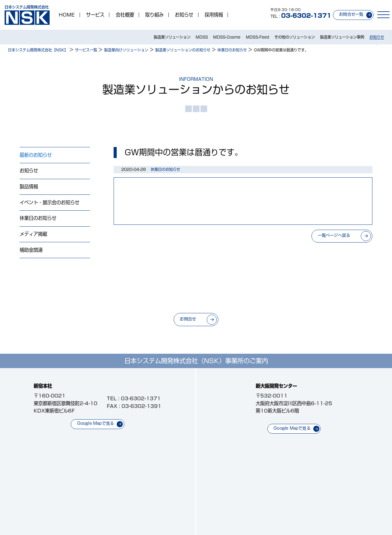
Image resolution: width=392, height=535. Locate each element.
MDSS (202, 37)
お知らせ (184, 15)
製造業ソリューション (172, 37)
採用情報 (214, 15)
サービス (95, 15)
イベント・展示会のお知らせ (49, 202)
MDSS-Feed (258, 37)
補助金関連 (31, 250)
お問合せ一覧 (351, 14)
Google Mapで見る (96, 423)
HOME (67, 15)
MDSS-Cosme (227, 37)
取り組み (154, 15)
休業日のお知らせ (38, 218)
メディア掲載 (33, 234)
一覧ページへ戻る (334, 235)
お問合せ (188, 319)
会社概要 (125, 15)
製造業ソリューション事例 (342, 37)
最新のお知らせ (36, 155)
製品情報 (29, 186)
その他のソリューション (295, 37)
